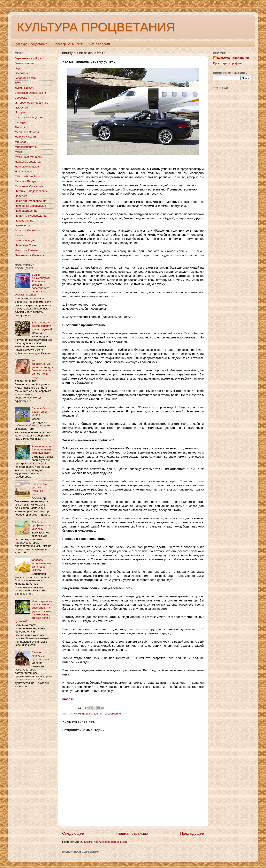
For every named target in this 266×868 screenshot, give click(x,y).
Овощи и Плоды (25, 181)
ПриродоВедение (26, 211)
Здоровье (21, 98)
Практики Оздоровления (31, 201)
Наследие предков (27, 167)
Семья (19, 235)
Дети (18, 83)
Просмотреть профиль (228, 63)
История (20, 112)
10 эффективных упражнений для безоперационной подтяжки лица (42, 369)
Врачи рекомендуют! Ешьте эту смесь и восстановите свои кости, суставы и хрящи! (32, 285)
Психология (22, 226)
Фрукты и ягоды (25, 240)
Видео (19, 68)
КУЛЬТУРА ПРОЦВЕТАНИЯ (96, 27)
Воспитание (23, 73)
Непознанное (24, 171)
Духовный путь (25, 88)
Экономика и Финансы (29, 255)
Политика (21, 196)
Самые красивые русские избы (40, 656)
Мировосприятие (26, 147)
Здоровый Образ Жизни (31, 93)
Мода (18, 152)
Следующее (73, 833)
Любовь (20, 127)
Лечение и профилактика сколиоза (41, 525)
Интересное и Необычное (32, 103)
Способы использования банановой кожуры (41, 565)
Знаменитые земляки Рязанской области (40, 489)
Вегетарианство (25, 63)
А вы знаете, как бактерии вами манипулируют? (42, 450)
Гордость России (26, 78)
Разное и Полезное (27, 230)
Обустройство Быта (28, 176)
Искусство (21, 108)
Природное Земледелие (31, 206)
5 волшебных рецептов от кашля (40, 412)
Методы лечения (26, 137)
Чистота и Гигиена (27, 250)
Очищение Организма (29, 186)
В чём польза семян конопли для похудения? (42, 326)
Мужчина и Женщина (87, 714)
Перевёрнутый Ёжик (68, 44)
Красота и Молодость (29, 117)
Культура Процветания (31, 44)
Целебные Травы (26, 245)
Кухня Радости (99, 44)
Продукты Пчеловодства (31, 216)
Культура (21, 122)
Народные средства (28, 162)
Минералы (22, 142)
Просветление (112, 714)
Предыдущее (192, 833)
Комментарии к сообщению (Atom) (106, 842)
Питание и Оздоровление (31, 191)
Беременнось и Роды (29, 58)
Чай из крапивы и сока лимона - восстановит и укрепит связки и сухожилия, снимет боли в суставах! (34, 611)
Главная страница (132, 833)
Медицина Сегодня (27, 132)
